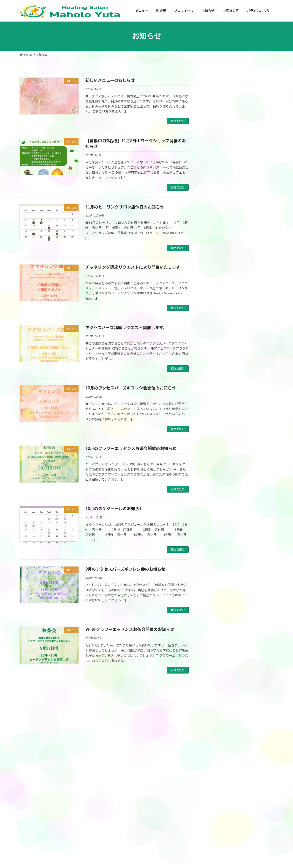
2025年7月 (214, 568)
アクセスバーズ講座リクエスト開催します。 (126, 328)
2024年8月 (214, 671)
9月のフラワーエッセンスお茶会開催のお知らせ (130, 629)
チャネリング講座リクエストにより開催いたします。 (135, 267)
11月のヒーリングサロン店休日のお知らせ (125, 207)
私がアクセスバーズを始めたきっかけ (222, 821)
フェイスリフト (221, 432)
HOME (200, 805)
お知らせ (213, 451)
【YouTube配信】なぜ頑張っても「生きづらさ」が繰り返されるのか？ (252, 129)
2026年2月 (214, 503)
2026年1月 (214, 513)
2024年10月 (215, 652)
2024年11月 (215, 643)
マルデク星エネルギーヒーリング (233, 442)
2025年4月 (214, 596)
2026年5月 (214, 475)
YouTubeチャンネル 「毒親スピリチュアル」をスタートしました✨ (252, 180)
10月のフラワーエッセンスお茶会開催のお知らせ (131, 448)
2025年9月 (214, 550)
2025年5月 (214, 587)
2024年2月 (214, 708)
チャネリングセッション (124, 845)
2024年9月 (214, 661)
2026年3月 (214, 494)
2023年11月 (215, 736)
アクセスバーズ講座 (224, 414)
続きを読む (178, 121)
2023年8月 (214, 764)
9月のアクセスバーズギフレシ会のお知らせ (125, 569)
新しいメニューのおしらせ (110, 80)
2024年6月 (214, 680)
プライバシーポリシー (210, 837)
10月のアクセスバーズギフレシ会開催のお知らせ (131, 388)
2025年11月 (215, 531)
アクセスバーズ (220, 404)
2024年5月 (214, 689)
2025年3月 (214, 606)
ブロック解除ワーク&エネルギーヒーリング (136, 853)
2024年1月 (214, 717)
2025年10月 (215, 541)
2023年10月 (215, 745)
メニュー (115, 806)
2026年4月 (214, 485)
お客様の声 (214, 395)
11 (124, 692)
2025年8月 (214, 559)
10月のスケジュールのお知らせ (114, 509)
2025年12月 (215, 522)
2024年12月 (215, 634)
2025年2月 (214, 615)
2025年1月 (214, 624)
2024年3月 (214, 699)
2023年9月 (214, 754)
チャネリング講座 (222, 423)
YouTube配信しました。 (249, 153)
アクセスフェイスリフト (124, 829)
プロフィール (204, 813)
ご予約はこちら (206, 845)
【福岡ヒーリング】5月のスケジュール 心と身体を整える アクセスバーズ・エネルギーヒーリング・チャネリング (252, 97)
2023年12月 (215, 727)
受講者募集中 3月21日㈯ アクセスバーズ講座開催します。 (252, 311)
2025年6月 (214, 578)
